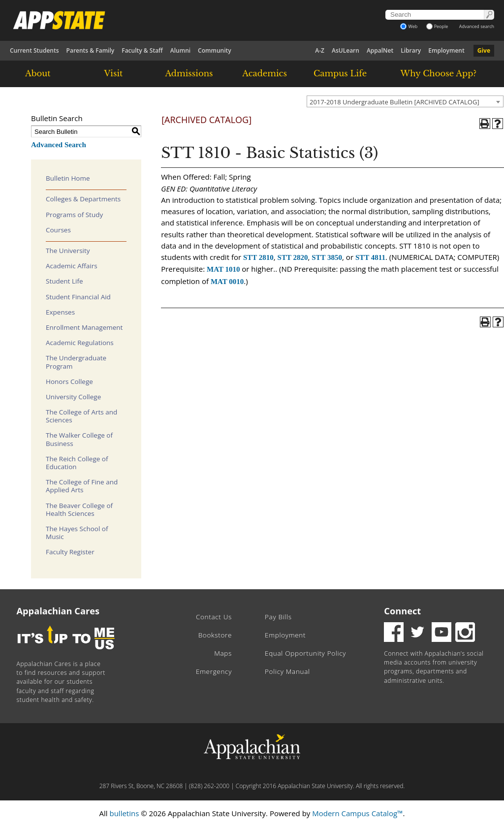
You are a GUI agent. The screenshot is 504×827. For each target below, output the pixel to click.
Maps (223, 653)
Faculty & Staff (142, 50)
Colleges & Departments (83, 199)
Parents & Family (91, 50)
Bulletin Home (68, 178)
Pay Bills (278, 617)
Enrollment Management (84, 327)
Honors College (69, 382)
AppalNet (380, 50)
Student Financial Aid (78, 297)
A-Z (320, 50)
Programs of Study (74, 215)
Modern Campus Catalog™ (357, 813)
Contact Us (214, 617)
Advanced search (477, 26)
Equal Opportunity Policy (305, 653)
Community (215, 50)
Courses (58, 230)
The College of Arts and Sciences (81, 416)
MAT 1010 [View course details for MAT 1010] (223, 269)
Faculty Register (70, 552)
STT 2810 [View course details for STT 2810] (258, 257)
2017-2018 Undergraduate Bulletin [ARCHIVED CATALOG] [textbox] (394, 102)
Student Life (64, 281)
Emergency (214, 671)
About (38, 73)
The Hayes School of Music (77, 533)
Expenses (60, 312)
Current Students (34, 50)
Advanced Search (59, 145)
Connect (402, 611)
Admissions (189, 73)
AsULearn (346, 50)
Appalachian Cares (58, 611)
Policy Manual (287, 671)
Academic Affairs (72, 266)
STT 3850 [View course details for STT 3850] (327, 257)
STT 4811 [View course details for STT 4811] (370, 257)
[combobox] (405, 101)
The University (68, 251)
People (437, 26)
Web (409, 26)
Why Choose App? (439, 73)
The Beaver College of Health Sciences (79, 509)
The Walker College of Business (79, 439)
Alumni (180, 50)
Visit (114, 73)
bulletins (124, 813)
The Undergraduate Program (76, 362)
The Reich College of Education (77, 463)
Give (484, 50)
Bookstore (215, 635)
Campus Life (340, 73)
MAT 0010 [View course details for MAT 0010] (227, 282)
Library (411, 50)
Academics (265, 73)
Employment (446, 50)
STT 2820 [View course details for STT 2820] (293, 257)
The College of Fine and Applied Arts (82, 486)
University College (73, 397)
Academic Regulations (80, 343)
